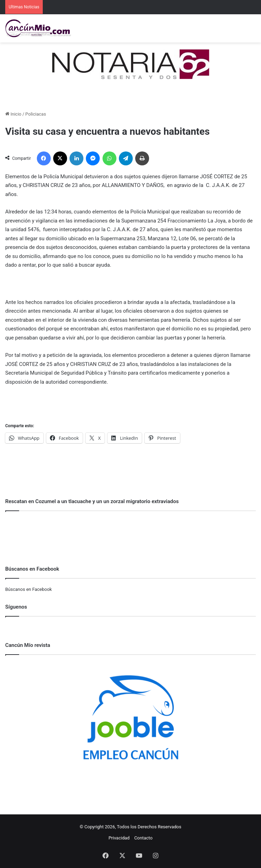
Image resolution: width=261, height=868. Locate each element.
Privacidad (119, 838)
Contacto (143, 838)
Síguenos (16, 607)
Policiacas (36, 114)
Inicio (13, 114)
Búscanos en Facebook (28, 589)
